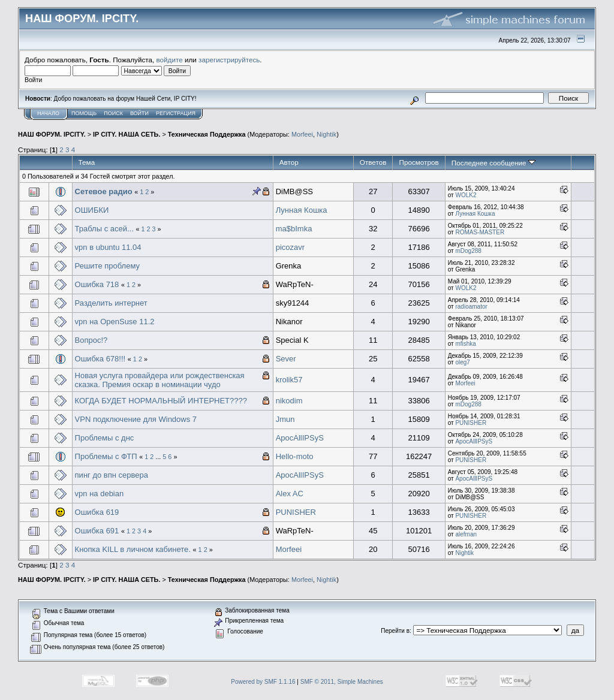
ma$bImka (294, 229)
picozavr (290, 247)
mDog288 (468, 251)
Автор (289, 162)
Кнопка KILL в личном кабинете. (133, 549)
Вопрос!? (91, 340)
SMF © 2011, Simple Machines (342, 682)
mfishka (465, 344)
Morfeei (302, 134)
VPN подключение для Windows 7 (136, 419)
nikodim (289, 401)
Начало (48, 113)
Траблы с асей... (104, 229)
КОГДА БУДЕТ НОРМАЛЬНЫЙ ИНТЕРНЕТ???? (161, 401)
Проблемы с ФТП (106, 456)
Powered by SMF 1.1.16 (263, 682)
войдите (170, 60)
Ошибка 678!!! (100, 359)
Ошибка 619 (97, 512)
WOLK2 (466, 195)
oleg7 (462, 362)
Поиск (113, 113)
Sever (286, 359)
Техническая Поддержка (207, 134)
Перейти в (395, 631)
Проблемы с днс (105, 438)
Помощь (84, 113)
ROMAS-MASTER (480, 232)
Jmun (285, 419)
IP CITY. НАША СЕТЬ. (127, 134)
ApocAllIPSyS (300, 438)
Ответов (373, 162)
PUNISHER (471, 423)
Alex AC (290, 494)
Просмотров (419, 162)
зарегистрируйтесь (229, 60)
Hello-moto (295, 456)
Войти (139, 113)
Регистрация (176, 113)
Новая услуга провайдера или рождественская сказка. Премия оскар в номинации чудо (160, 380)
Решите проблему (107, 266)
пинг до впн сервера (112, 475)
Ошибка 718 (97, 284)
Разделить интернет (111, 303)
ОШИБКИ (92, 210)
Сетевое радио (104, 191)
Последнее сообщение (493, 163)
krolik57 (289, 380)
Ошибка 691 (97, 531)
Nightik (326, 134)
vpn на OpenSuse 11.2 (115, 322)
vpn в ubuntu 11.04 (108, 247)
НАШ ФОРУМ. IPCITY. (52, 134)
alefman (466, 534)
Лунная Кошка (302, 210)
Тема (87, 162)
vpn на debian (100, 494)
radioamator (471, 307)
